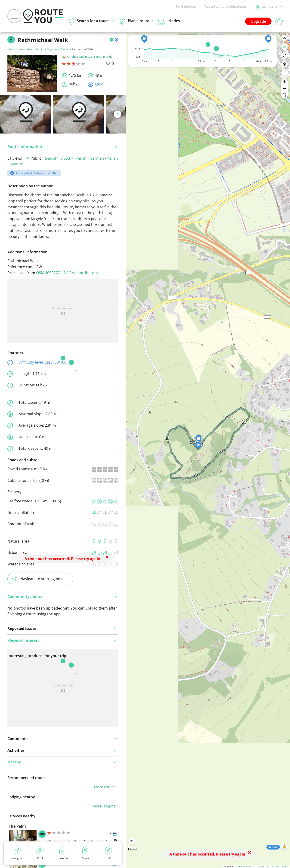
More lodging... (105, 806)
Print (40, 853)
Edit (109, 853)
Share (86, 853)
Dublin (40, 49)
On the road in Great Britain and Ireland (92, 57)
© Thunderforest (244, 866)
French (80, 158)
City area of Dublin (58, 49)
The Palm (17, 826)
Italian (113, 158)
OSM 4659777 (48, 273)
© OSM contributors (80, 273)
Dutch (66, 158)
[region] (208, 450)
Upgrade (258, 21)
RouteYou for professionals (226, 6)
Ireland (29, 49)
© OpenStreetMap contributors (271, 866)
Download (63, 853)
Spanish (17, 164)
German (97, 158)
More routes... (106, 787)
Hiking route (15, 49)
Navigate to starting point (39, 579)
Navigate (17, 853)
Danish (51, 158)
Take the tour (186, 6)
